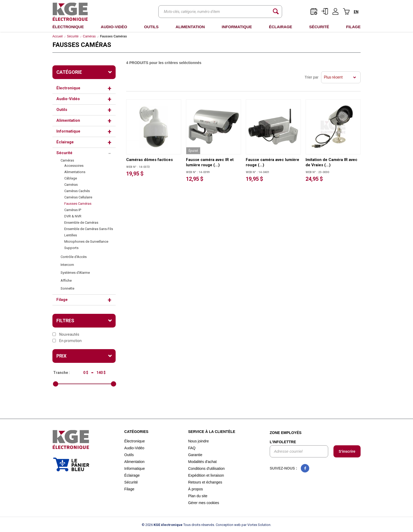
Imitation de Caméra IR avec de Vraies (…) (331, 162)
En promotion (67, 341)
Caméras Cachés (77, 191)
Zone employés (286, 433)
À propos (195, 489)
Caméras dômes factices (149, 160)
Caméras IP (73, 210)
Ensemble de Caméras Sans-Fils (89, 229)
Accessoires (74, 166)
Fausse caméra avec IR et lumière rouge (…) (210, 162)
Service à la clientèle (212, 432)
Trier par (312, 77)
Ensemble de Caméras (81, 223)
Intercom (67, 265)
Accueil (58, 36)
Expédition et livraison (206, 475)
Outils (151, 27)
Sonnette (67, 288)
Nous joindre (198, 441)
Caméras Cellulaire (78, 197)
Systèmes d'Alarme (75, 273)
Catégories (136, 432)
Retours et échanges (205, 482)
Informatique (237, 27)
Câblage (71, 178)
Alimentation (190, 27)
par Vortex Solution (256, 525)
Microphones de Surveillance (86, 241)
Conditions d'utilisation (206, 468)
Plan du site (198, 496)
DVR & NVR (73, 216)
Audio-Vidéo (114, 27)
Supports (71, 248)
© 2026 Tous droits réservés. (178, 525)
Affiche (66, 280)
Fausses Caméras (78, 204)
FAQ (192, 448)
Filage (353, 27)
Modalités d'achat (202, 462)
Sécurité (319, 27)
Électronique (68, 27)
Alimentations (75, 172)
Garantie (195, 455)
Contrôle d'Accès (74, 257)
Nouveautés (66, 334)
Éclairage (281, 27)
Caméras (89, 36)
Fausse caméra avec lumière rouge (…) (272, 162)
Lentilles (71, 235)
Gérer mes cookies (203, 503)
